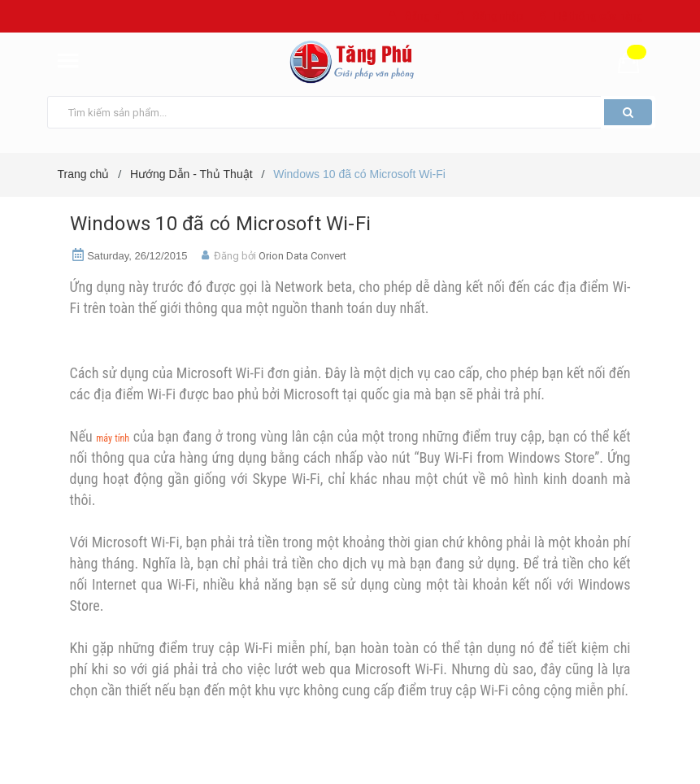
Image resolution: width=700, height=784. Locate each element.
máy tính (113, 438)
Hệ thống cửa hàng (599, 16)
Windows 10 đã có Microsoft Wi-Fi (221, 224)
